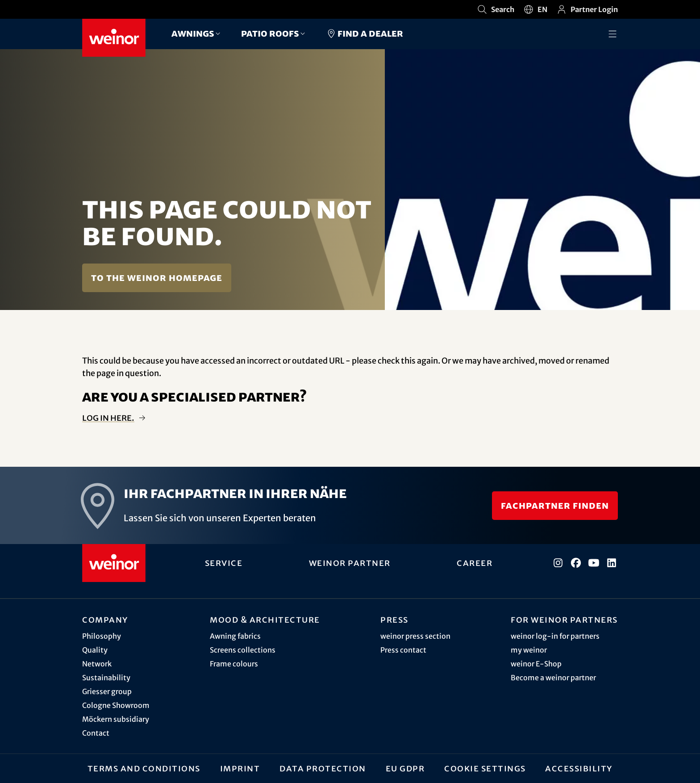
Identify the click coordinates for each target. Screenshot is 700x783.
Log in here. (108, 418)
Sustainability (106, 678)
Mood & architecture (265, 620)
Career (475, 563)
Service (224, 563)
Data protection (323, 768)
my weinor (529, 650)
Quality (95, 650)
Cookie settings (485, 768)
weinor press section (415, 636)
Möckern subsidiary (116, 719)
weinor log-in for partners (555, 636)
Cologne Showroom (116, 705)
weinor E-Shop (536, 664)
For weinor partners (564, 620)
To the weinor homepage (157, 278)
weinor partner (350, 563)
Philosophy (102, 636)
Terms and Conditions (144, 768)
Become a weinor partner (553, 678)
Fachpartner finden (555, 505)
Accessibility (579, 768)
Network (97, 664)
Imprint (240, 768)
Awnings (193, 33)
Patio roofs (270, 33)
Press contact (403, 650)
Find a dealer (365, 33)
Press (394, 620)
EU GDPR (405, 768)
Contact (96, 733)
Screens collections (243, 650)
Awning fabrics (235, 636)
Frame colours (234, 664)
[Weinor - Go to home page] (114, 38)
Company (105, 620)
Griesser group (107, 691)
